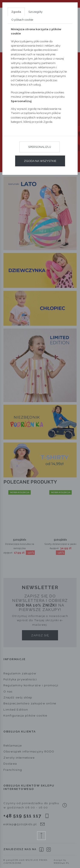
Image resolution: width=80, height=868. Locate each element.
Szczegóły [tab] (35, 12)
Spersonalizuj (40, 147)
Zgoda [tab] (16, 12)
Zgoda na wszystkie (40, 161)
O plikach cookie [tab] (22, 20)
